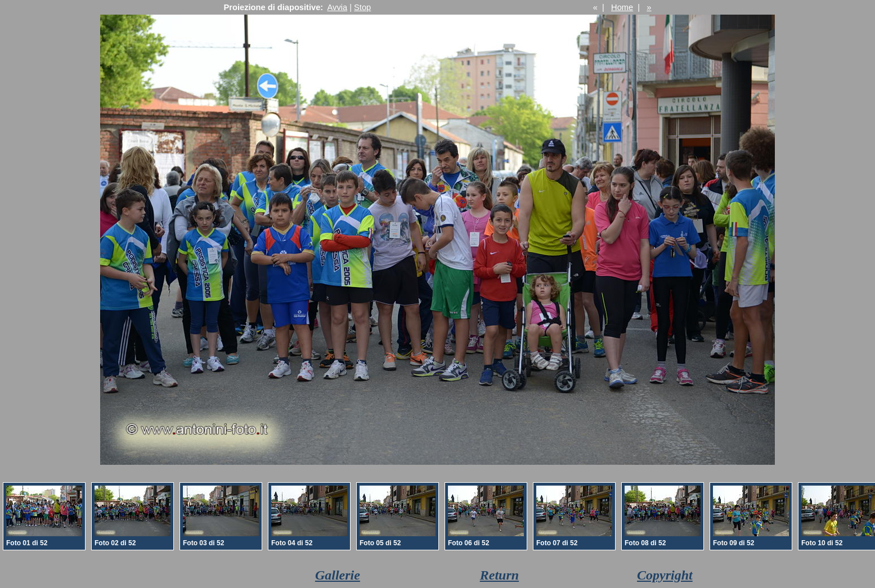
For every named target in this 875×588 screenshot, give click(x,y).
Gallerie (338, 575)
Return (499, 575)
